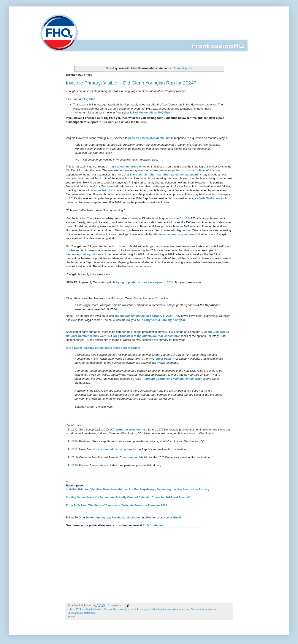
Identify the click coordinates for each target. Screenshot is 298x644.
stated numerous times (131, 167)
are (144, 316)
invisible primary (139, 609)
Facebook (118, 517)
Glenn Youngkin (121, 609)
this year (202, 170)
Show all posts (183, 68)
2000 (74, 441)
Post (149, 517)
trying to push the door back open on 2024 (145, 282)
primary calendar (181, 609)
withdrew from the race (132, 430)
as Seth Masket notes (209, 198)
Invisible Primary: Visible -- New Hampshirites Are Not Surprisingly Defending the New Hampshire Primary (138, 489)
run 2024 (182, 218)
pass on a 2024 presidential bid (149, 138)
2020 (74, 465)
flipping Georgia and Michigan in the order (173, 379)
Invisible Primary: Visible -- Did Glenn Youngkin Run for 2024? (131, 83)
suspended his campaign (115, 449)
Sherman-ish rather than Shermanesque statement (164, 175)
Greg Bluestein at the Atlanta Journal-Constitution (147, 336)
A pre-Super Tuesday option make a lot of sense (102, 348)
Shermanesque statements (82, 613)
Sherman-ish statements (203, 609)
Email (177, 517)
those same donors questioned (175, 234)
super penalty (165, 359)
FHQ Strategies (153, 525)
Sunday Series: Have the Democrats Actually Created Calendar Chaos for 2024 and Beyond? (128, 497)
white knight (102, 190)
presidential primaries (160, 609)
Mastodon (133, 517)
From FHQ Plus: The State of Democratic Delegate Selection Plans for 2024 (117, 505)
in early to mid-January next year (163, 320)
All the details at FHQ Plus (153, 112)
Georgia (108, 609)
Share (71, 617)
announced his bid (136, 457)
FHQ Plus (89, 99)
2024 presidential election (89, 609)
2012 (74, 449)
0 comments (114, 605)
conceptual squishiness (87, 254)
